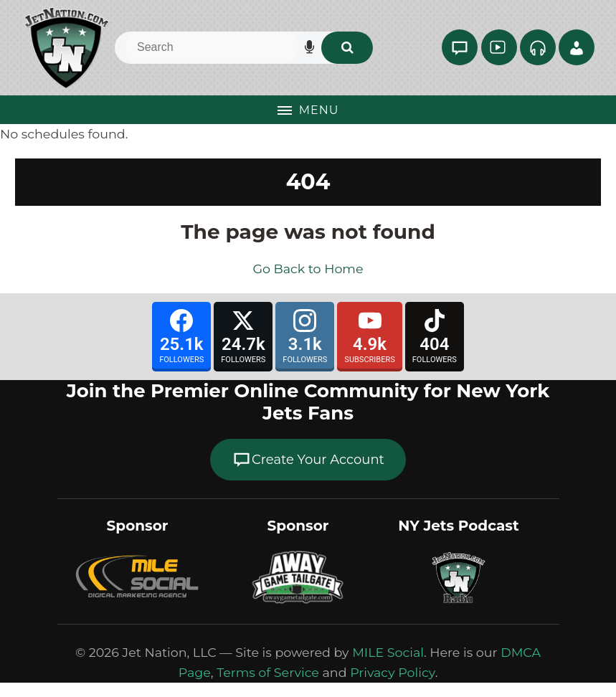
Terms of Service (268, 672)
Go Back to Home (308, 269)
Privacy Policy (392, 672)
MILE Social (388, 652)
